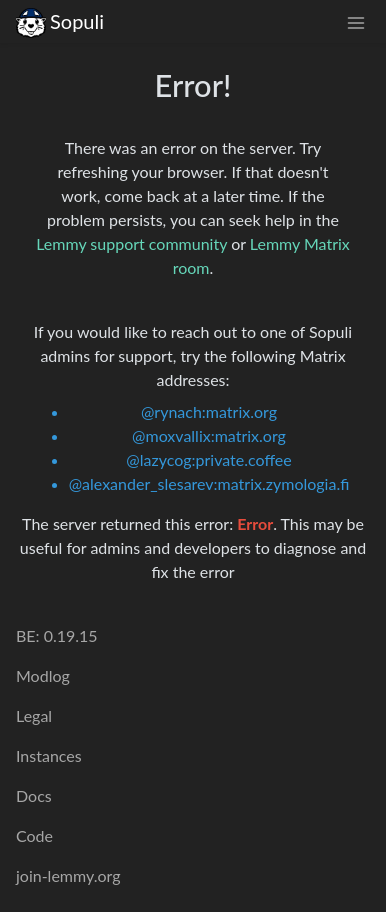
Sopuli (60, 21)
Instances (49, 755)
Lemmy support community (131, 243)
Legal (34, 715)
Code (34, 835)
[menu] (356, 21)
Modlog (43, 675)
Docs (34, 795)
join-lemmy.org (68, 875)
